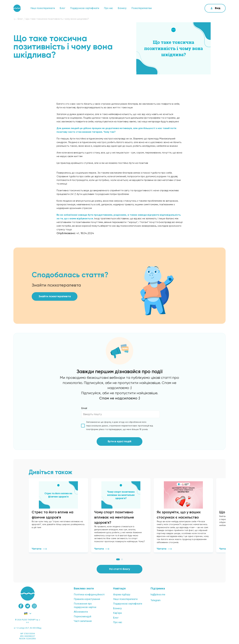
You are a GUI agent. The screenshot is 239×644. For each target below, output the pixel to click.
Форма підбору (122, 595)
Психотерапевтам (142, 8)
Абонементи (81, 612)
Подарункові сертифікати (85, 8)
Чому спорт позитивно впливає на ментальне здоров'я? (114, 517)
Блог (62, 8)
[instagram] (34, 606)
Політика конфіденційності (89, 595)
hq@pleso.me (158, 595)
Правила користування (87, 599)
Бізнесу (122, 8)
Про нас (108, 8)
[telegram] (28, 606)
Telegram (156, 600)
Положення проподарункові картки (85, 605)
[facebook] (21, 606)
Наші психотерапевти (43, 8)
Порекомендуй (82, 616)
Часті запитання (83, 621)
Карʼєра (117, 613)
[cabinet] (215, 8)
